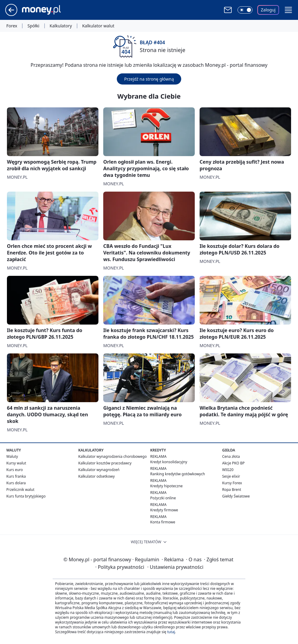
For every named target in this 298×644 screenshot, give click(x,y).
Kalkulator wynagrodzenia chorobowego (112, 456)
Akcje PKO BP (233, 463)
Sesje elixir (231, 476)
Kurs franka (16, 476)
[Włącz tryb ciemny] (245, 10)
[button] (288, 10)
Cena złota (231, 456)
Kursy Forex (232, 483)
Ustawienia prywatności (175, 567)
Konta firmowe (163, 522)
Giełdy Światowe (236, 496)
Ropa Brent (232, 490)
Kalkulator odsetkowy (96, 476)
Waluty (12, 456)
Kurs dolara (16, 483)
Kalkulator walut (98, 26)
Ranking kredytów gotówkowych (178, 474)
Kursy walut (16, 463)
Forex (12, 26)
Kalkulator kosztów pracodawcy (105, 463)
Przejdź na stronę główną (149, 79)
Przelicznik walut (20, 490)
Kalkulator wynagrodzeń (99, 470)
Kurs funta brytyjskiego (26, 496)
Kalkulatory (61, 26)
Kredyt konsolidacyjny (169, 462)
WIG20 (228, 470)
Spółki (33, 26)
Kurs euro (15, 470)
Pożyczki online (163, 498)
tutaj (171, 632)
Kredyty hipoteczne (166, 486)
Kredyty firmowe (164, 510)
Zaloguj (268, 10)
